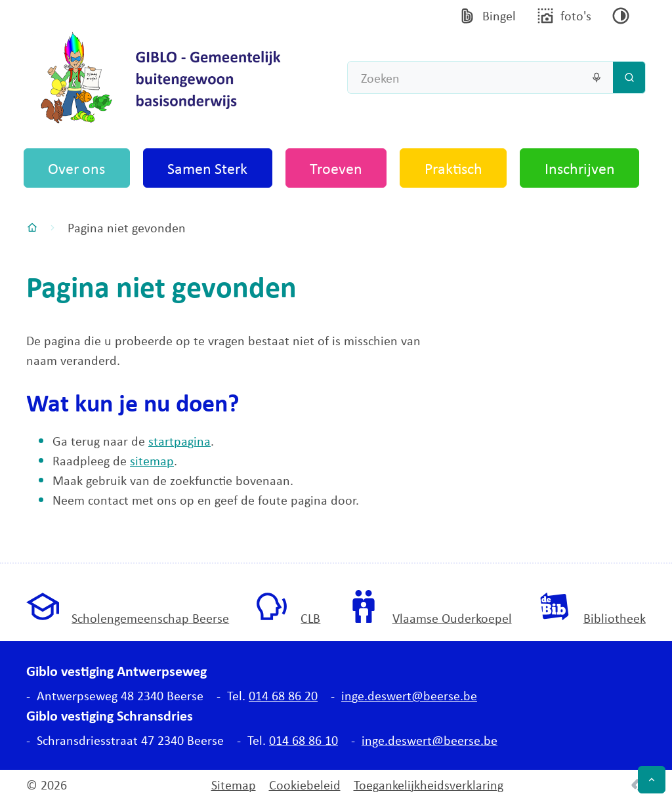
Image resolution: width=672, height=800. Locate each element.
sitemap (152, 460)
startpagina (179, 441)
